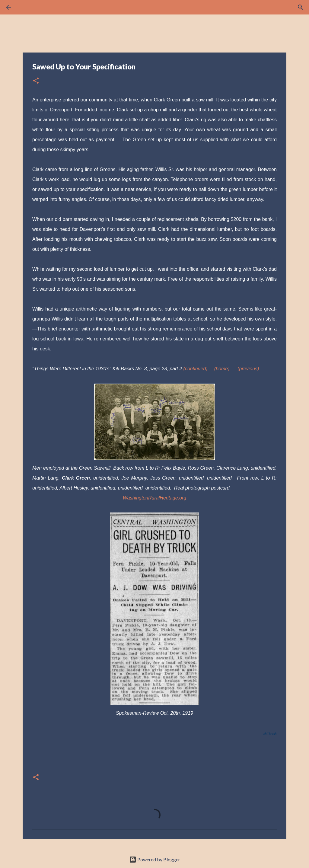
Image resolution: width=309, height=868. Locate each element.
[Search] (25, 7)
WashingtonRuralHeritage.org (154, 498)
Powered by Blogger (155, 859)
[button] (36, 81)
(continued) (196, 369)
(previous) (248, 369)
